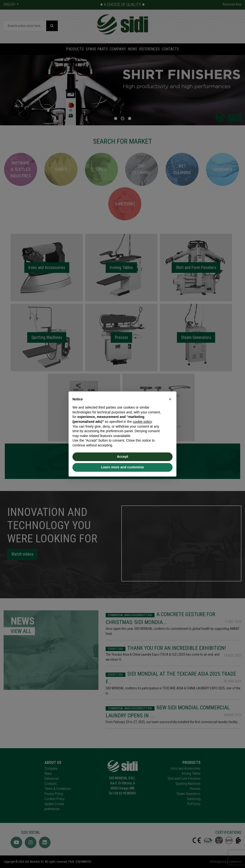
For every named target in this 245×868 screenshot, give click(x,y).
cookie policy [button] (142, 422)
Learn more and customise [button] (122, 467)
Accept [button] (123, 457)
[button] (170, 399)
